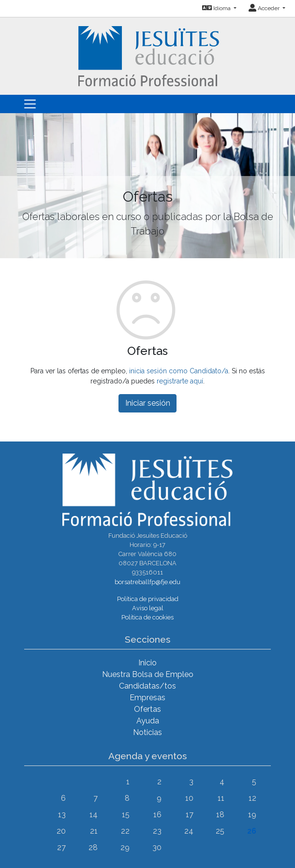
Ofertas (147, 709)
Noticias (147, 732)
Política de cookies (147, 617)
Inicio (147, 663)
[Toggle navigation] (30, 104)
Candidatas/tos (147, 686)
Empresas (147, 698)
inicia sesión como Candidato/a (179, 371)
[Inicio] (148, 55)
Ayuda (148, 721)
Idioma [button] (217, 8)
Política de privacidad (148, 599)
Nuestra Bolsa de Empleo (148, 674)
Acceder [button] (265, 8)
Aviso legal (148, 608)
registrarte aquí (180, 381)
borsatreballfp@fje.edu (147, 582)
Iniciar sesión (148, 403)
